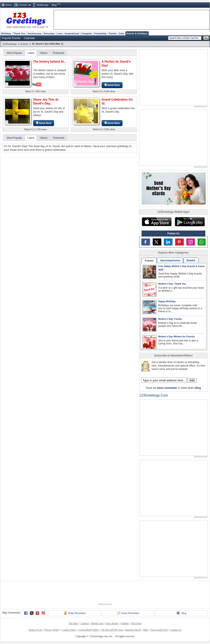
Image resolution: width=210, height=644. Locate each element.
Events (24, 44)
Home (8, 5)
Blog (54, 5)
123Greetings (10, 44)
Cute (121, 33)
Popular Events (11, 38)
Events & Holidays (137, 33)
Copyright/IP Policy (89, 630)
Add (192, 380)
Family (113, 33)
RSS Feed (136, 623)
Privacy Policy (52, 630)
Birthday (6, 33)
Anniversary (35, 33)
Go (206, 38)
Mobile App (43, 5)
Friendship (100, 33)
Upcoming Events (170, 260)
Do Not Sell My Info (112, 630)
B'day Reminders (75, 613)
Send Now (112, 85)
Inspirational (72, 33)
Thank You (19, 33)
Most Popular (14, 53)
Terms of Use (35, 630)
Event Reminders (128, 613)
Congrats (87, 33)
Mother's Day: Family (170, 319)
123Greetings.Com (154, 395)
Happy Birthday (167, 301)
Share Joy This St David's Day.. (46, 101)
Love (60, 33)
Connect (23, 5)
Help (146, 630)
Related (191, 260)
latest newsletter (167, 388)
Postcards (58, 53)
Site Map (73, 623)
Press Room (112, 623)
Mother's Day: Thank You (172, 284)
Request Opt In (133, 630)
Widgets (125, 623)
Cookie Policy (69, 630)
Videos (43, 53)
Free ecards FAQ (159, 630)
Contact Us (176, 630)
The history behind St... (50, 62)
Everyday (49, 33)
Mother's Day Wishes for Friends (177, 336)
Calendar (30, 38)
